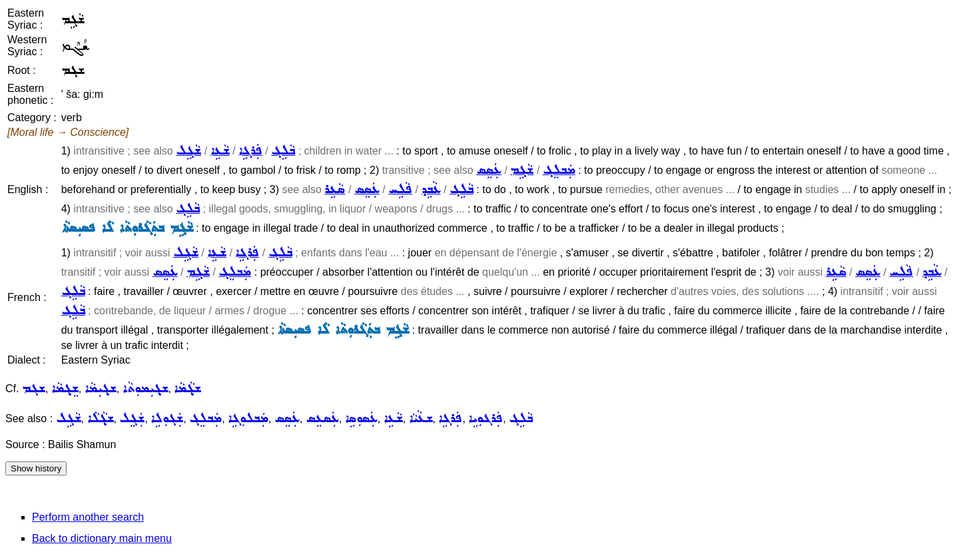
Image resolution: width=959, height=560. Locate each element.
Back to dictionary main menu (102, 538)
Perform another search (88, 517)
